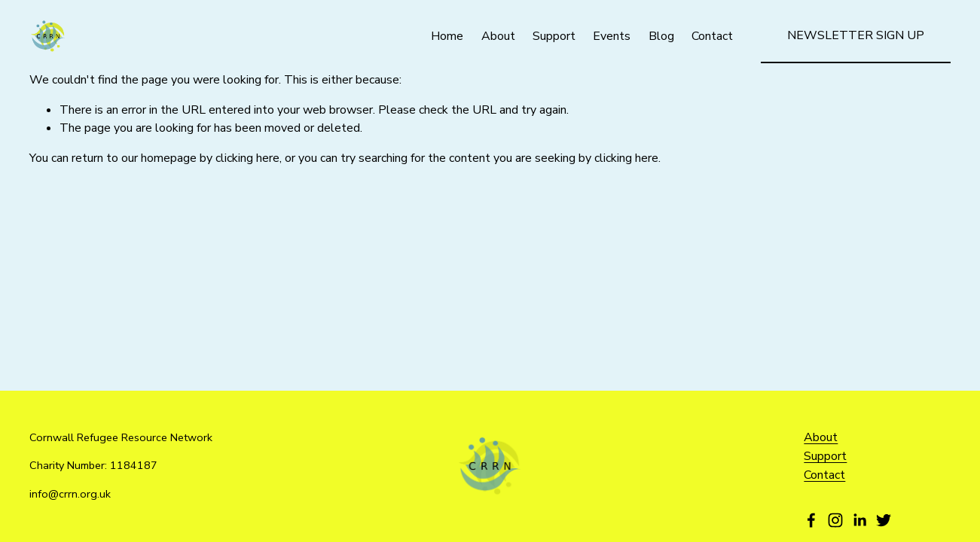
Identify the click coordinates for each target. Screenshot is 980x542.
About (498, 36)
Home (447, 36)
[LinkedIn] (859, 520)
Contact (712, 36)
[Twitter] (884, 520)
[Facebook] (811, 520)
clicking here (247, 158)
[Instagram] (835, 520)
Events (612, 36)
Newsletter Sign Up (856, 35)
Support (554, 36)
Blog (661, 36)
